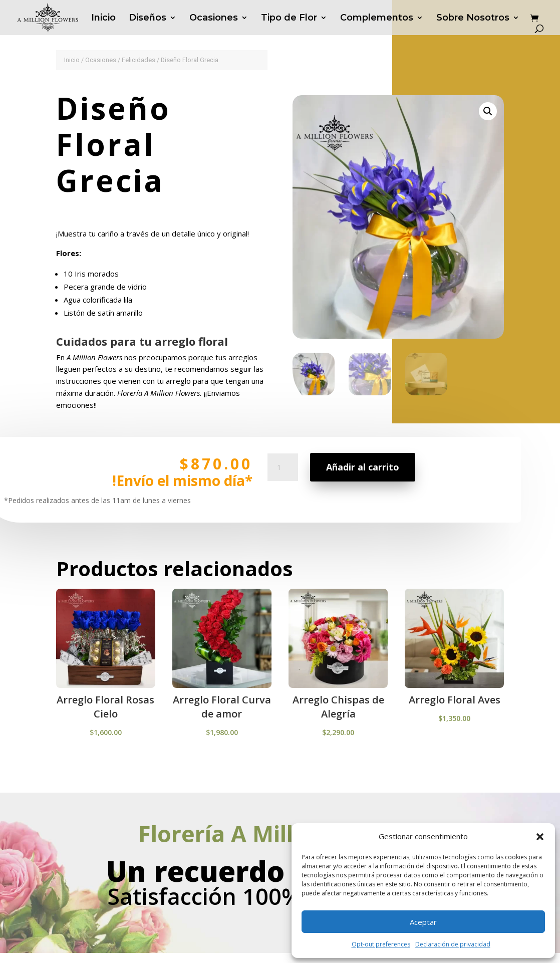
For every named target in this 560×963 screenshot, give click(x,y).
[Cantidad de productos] (283, 483)
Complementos (377, 19)
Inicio (103, 19)
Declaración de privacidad (453, 944)
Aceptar (423, 922)
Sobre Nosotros (473, 19)
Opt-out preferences (381, 944)
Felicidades (138, 60)
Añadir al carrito (362, 477)
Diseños (148, 19)
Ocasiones (214, 19)
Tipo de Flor (289, 19)
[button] (540, 837)
